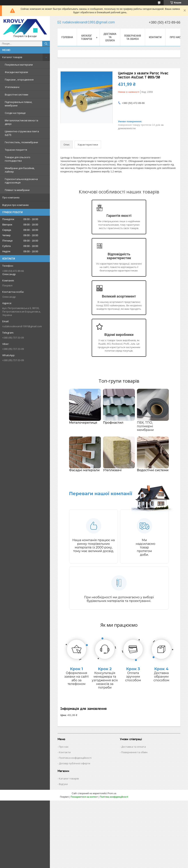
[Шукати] (46, 44)
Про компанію (11, 197)
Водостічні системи (16, 95)
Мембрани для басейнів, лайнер (20, 170)
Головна (67, 37)
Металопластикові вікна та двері (21, 122)
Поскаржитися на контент (84, 797)
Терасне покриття (16, 150)
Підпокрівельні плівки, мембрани (19, 104)
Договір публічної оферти (75, 763)
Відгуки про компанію (16, 205)
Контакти (155, 37)
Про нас (175, 37)
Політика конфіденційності (75, 758)
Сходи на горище (15, 113)
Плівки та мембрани (17, 190)
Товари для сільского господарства (18, 159)
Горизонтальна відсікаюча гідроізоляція (21, 181)
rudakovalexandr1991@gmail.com (22, 326)
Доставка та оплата (110, 37)
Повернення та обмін (133, 37)
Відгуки (63, 784)
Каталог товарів (12, 57)
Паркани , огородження (19, 80)
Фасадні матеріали (16, 72)
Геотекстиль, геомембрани (21, 142)
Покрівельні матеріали (19, 65)
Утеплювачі (12, 87)
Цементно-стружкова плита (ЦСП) (22, 133)
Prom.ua (112, 793)
